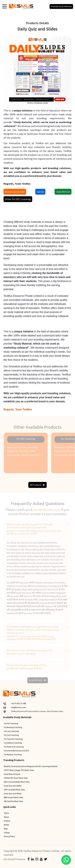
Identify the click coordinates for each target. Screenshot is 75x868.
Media (6, 825)
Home (6, 813)
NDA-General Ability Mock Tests (17, 782)
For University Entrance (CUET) (16, 751)
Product (7, 821)
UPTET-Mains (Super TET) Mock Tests (19, 770)
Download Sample (15, 193)
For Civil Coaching (11, 735)
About (6, 817)
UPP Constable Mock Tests (14, 790)
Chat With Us (63, 193)
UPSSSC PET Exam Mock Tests (16, 778)
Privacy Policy (9, 836)
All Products (37, 485)
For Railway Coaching (13, 754)
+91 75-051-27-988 (18, 703)
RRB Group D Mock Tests (13, 797)
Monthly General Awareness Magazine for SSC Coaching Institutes (31, 766)
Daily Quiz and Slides (13, 786)
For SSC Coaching (11, 723)
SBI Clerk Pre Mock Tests (13, 801)
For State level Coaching (14, 747)
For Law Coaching (11, 731)
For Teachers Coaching (13, 739)
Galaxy (7, 832)
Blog (6, 829)
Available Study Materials (61, 6)
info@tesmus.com (19, 707)
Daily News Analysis (12, 774)
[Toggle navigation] (5, 6)
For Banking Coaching (13, 727)
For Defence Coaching (13, 743)
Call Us (40, 193)
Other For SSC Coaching (18, 200)
